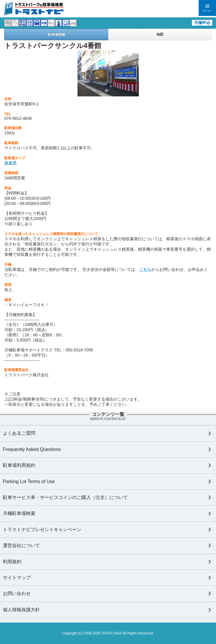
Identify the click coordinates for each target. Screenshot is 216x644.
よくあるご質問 (19, 433)
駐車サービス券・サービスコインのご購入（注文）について (65, 497)
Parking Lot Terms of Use (29, 481)
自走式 (10, 163)
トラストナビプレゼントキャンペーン (42, 530)
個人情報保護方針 (21, 610)
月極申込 (202, 23)
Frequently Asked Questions (32, 449)
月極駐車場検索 (19, 513)
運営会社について (21, 545)
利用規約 (12, 562)
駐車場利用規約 (19, 465)
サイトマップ (17, 578)
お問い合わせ (17, 593)
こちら (145, 269)
